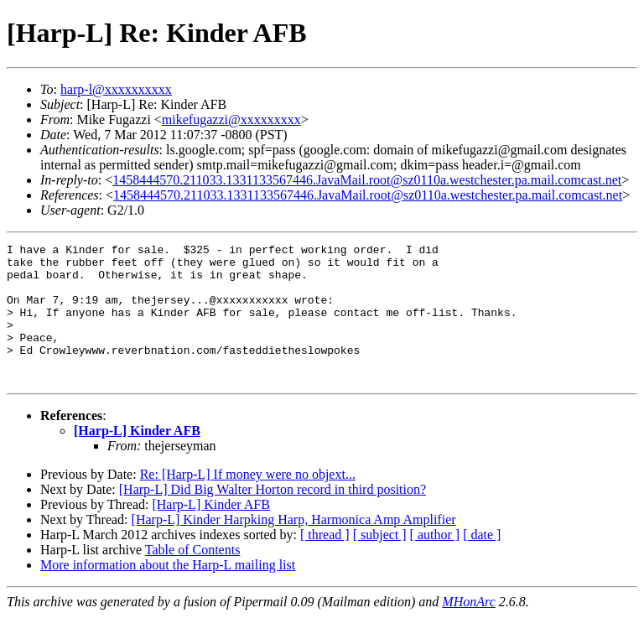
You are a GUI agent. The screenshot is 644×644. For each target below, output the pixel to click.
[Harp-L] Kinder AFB (137, 458)
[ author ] (435, 562)
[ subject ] (380, 562)
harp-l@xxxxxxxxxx (116, 89)
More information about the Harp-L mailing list (168, 592)
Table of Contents (193, 577)
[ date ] (482, 562)
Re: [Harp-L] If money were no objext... (248, 502)
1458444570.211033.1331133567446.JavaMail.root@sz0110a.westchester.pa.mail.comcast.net (367, 180)
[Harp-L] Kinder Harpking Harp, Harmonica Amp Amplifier (294, 547)
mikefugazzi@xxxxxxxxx (231, 119)
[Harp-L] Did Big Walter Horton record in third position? (273, 517)
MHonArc (468, 629)
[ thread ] (325, 562)
